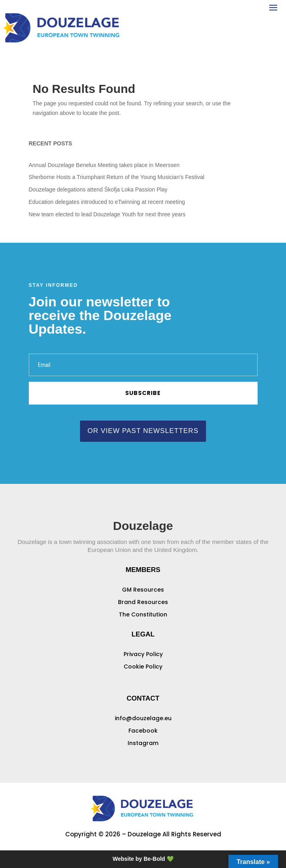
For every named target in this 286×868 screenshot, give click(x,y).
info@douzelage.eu (143, 718)
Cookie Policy (143, 667)
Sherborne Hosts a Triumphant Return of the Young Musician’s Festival (117, 177)
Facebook (143, 731)
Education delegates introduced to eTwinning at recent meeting (107, 202)
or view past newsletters (143, 431)
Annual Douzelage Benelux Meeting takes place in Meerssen (104, 165)
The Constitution (143, 614)
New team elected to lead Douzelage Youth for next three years (107, 214)
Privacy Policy (143, 654)
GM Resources (143, 590)
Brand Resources (143, 602)
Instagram (143, 743)
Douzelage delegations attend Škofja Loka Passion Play (98, 189)
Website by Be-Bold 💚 (143, 859)
